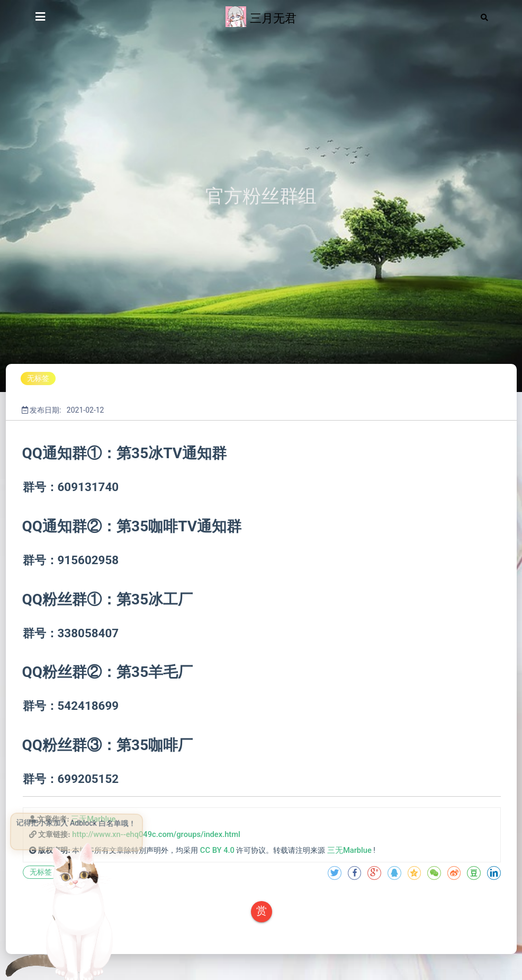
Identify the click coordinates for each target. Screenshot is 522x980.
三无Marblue (349, 850)
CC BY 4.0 (217, 850)
